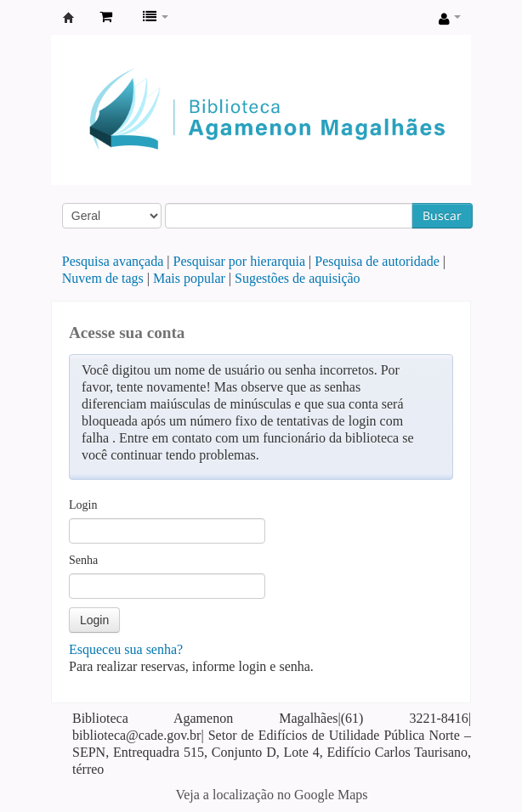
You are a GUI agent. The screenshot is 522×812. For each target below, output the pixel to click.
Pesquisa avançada (113, 261)
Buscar (442, 215)
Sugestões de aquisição (298, 278)
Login (83, 505)
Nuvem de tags (103, 278)
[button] (106, 17)
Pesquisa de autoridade (377, 261)
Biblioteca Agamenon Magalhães (69, 18)
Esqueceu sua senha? (126, 649)
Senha (83, 560)
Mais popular (189, 278)
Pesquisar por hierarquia (240, 261)
